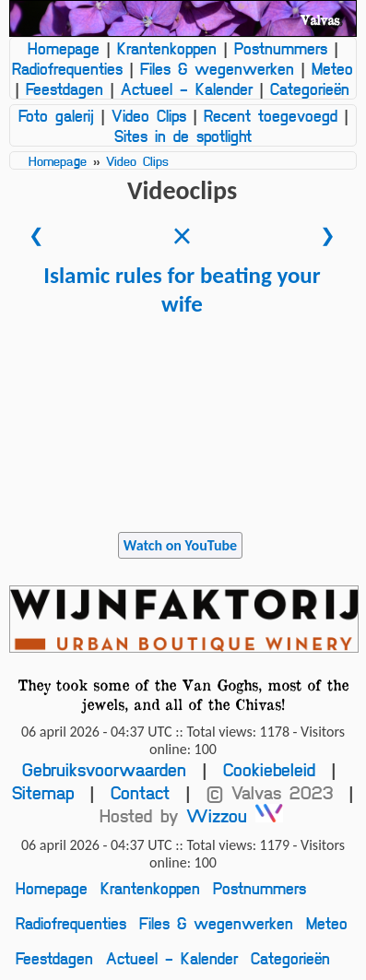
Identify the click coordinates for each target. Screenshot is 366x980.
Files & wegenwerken (217, 68)
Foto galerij (56, 115)
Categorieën (310, 89)
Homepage (64, 48)
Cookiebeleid (269, 769)
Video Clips (149, 115)
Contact (140, 792)
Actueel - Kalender (187, 89)
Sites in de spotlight (183, 136)
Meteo (332, 68)
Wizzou (235, 815)
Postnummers (281, 48)
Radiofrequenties (67, 68)
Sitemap (43, 792)
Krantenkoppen (167, 48)
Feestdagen (65, 89)
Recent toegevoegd (271, 115)
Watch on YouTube (180, 545)
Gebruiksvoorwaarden (104, 769)
